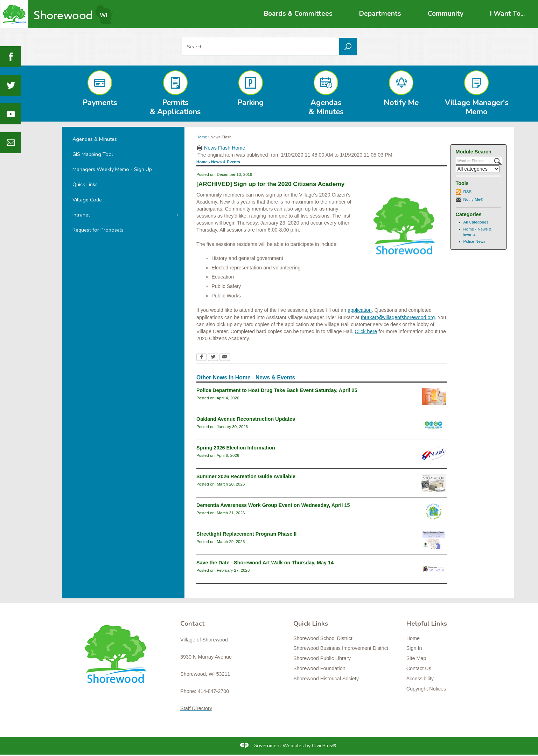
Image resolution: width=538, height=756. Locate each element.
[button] (348, 47)
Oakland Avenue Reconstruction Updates (246, 419)
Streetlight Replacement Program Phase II (246, 534)
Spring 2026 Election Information (236, 448)
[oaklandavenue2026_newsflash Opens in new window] (434, 425)
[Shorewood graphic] (119, 658)
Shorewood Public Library (322, 658)
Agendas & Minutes (95, 139)
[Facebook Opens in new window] (201, 358)
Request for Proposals (98, 230)
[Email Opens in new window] (225, 358)
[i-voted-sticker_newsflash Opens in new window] (434, 454)
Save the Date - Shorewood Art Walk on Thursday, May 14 (265, 563)
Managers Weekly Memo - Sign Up (112, 169)
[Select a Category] (478, 169)
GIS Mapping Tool (93, 154)
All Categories (476, 222)
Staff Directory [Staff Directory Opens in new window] (196, 708)
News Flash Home (225, 148)
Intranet (81, 215)
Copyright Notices (426, 689)
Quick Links (85, 184)
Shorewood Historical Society (326, 679)
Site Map (416, 658)
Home (202, 137)
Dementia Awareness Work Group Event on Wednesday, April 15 (273, 505)
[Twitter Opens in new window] (213, 358)
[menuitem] (298, 14)
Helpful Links (427, 624)
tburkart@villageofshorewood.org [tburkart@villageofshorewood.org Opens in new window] (398, 317)
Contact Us (419, 668)
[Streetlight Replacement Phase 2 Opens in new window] (434, 540)
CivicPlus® (324, 745)
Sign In (414, 648)
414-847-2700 (214, 691)
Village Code (87, 200)
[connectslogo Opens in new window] (434, 511)
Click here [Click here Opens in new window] (366, 331)
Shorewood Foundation (319, 668)
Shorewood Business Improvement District (341, 648)
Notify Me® (473, 199)
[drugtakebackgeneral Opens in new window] (434, 397)
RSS (468, 192)
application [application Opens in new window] (360, 310)
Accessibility (420, 679)
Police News (474, 241)
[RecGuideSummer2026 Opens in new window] (434, 483)
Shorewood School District (323, 638)
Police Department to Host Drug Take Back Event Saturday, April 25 (277, 390)
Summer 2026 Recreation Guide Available (246, 476)
